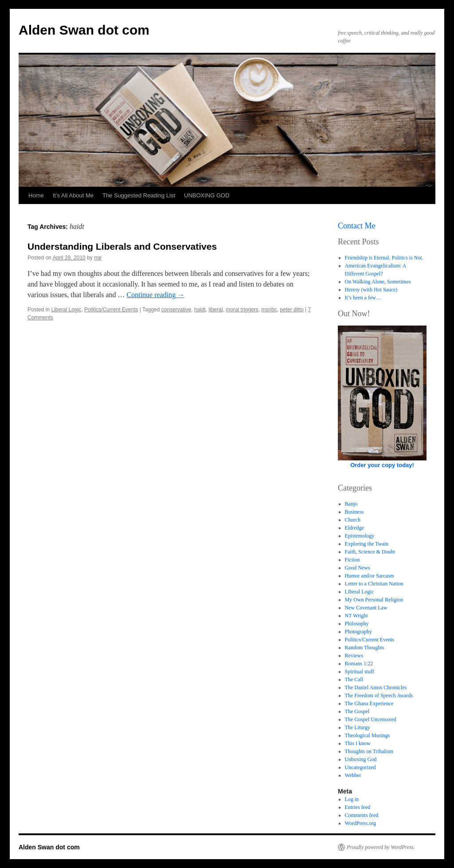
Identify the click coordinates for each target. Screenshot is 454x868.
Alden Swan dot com (84, 30)
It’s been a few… (363, 298)
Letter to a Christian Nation (374, 584)
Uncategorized (360, 767)
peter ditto (292, 310)
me (98, 258)
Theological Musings (368, 735)
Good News (358, 568)
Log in (352, 799)
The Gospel (357, 711)
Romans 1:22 (359, 664)
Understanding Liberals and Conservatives (122, 246)
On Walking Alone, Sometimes (378, 282)
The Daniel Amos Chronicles (376, 687)
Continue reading (156, 295)
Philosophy (357, 624)
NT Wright (356, 616)
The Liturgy (358, 727)
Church (353, 520)
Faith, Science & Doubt (370, 552)
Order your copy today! (382, 465)
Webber (353, 775)
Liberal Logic (66, 310)
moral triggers (242, 310)
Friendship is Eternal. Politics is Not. (384, 258)
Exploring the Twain (367, 544)
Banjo (351, 504)
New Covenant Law (366, 608)
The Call (354, 679)
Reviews (354, 656)
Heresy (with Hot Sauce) (371, 290)
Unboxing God (361, 759)
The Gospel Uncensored (371, 719)
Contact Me (356, 226)
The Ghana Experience (369, 703)
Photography (358, 632)
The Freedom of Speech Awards (379, 695)
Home (36, 195)
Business (354, 512)
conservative (176, 310)
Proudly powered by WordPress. (381, 847)
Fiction (352, 560)
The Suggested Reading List (139, 195)
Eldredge (354, 528)
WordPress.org (360, 823)
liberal (216, 310)
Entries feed (358, 807)
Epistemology (360, 536)
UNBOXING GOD (207, 195)
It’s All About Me (73, 195)
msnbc (269, 310)
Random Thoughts (365, 648)
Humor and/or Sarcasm (370, 576)
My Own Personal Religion (374, 600)
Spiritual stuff (360, 672)
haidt (200, 310)
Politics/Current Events (111, 310)
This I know (358, 743)
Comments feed (362, 815)
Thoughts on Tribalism (369, 751)
